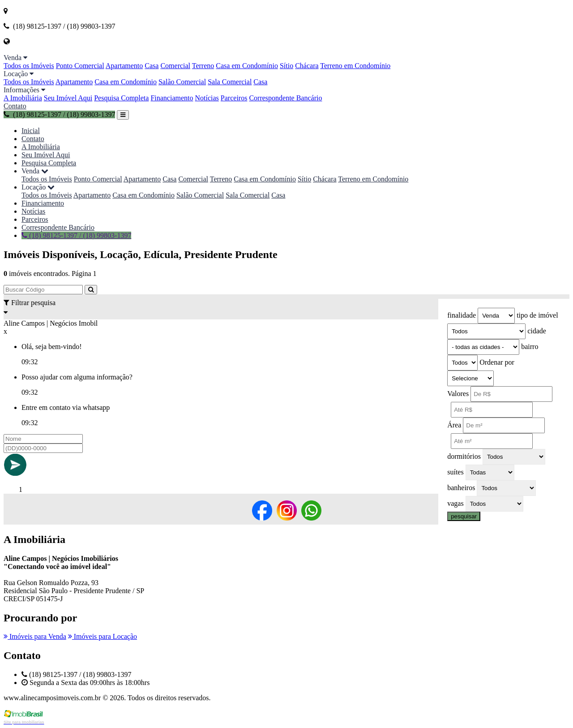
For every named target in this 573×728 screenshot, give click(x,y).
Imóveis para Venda (35, 636)
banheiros (461, 488)
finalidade (462, 315)
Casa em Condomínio (247, 66)
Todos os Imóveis (29, 66)
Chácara (307, 66)
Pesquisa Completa (121, 98)
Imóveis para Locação (103, 636)
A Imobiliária (23, 98)
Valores (458, 394)
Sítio (286, 66)
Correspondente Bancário (285, 98)
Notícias (207, 98)
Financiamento (172, 98)
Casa (152, 66)
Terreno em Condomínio (355, 66)
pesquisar (464, 516)
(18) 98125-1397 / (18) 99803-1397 (59, 114)
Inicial (31, 131)
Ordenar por (497, 362)
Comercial (175, 66)
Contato (15, 106)
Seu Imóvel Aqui (68, 98)
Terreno (203, 66)
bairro (530, 347)
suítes (455, 472)
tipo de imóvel (537, 315)
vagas (455, 503)
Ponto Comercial (80, 66)
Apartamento (124, 66)
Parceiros (234, 98)
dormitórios (464, 456)
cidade (537, 331)
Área (454, 425)
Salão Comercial (182, 82)
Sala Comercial (230, 82)
